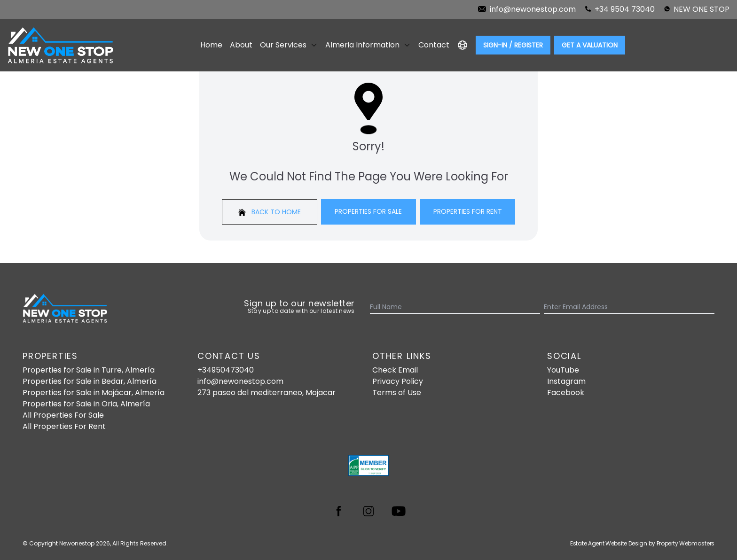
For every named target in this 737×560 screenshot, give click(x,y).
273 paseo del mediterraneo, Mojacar (267, 393)
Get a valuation (590, 45)
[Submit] (709, 307)
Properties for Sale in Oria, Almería (86, 404)
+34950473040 (226, 370)
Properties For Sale (368, 211)
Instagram (566, 381)
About (241, 45)
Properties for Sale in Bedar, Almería (90, 381)
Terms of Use (397, 393)
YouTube (563, 370)
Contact (434, 45)
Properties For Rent (468, 211)
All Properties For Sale (63, 415)
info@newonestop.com (240, 381)
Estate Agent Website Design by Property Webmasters (642, 543)
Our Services (289, 45)
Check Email (395, 370)
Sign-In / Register (513, 45)
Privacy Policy (398, 381)
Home (211, 45)
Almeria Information (368, 45)
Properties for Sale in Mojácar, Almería (94, 393)
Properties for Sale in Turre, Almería (89, 370)
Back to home (270, 212)
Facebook (566, 393)
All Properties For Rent (64, 426)
